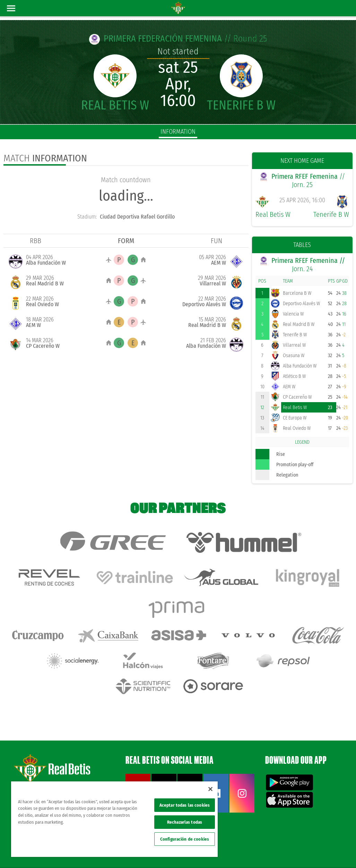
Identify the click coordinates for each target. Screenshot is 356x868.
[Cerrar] (210, 789)
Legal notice (229, 851)
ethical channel (328, 851)
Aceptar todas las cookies (185, 805)
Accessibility (300, 851)
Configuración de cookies (185, 839)
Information (178, 132)
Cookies (278, 851)
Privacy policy (256, 851)
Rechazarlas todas (185, 822)
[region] (114, 819)
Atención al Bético (64, 764)
